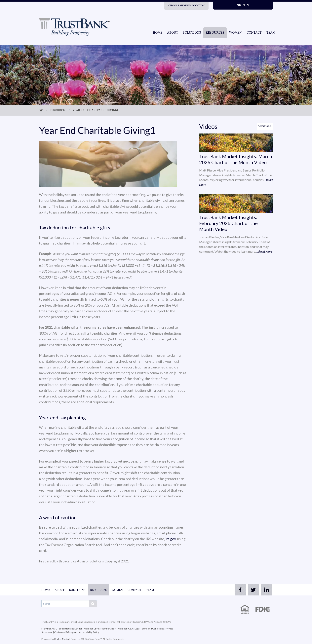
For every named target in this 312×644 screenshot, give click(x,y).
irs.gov (171, 539)
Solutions (192, 33)
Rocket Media (62, 639)
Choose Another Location (186, 6)
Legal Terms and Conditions (149, 629)
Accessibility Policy (89, 632)
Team (271, 33)
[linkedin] (265, 590)
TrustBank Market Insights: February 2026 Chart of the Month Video (228, 223)
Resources (215, 33)
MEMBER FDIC (49, 629)
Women (235, 33)
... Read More (264, 251)
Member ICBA (125, 629)
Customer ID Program (66, 632)
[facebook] (233, 590)
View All (265, 126)
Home (158, 33)
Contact (254, 33)
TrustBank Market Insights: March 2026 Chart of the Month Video (236, 159)
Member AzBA (108, 629)
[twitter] (249, 590)
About (173, 33)
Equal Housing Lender (70, 629)
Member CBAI (91, 629)
